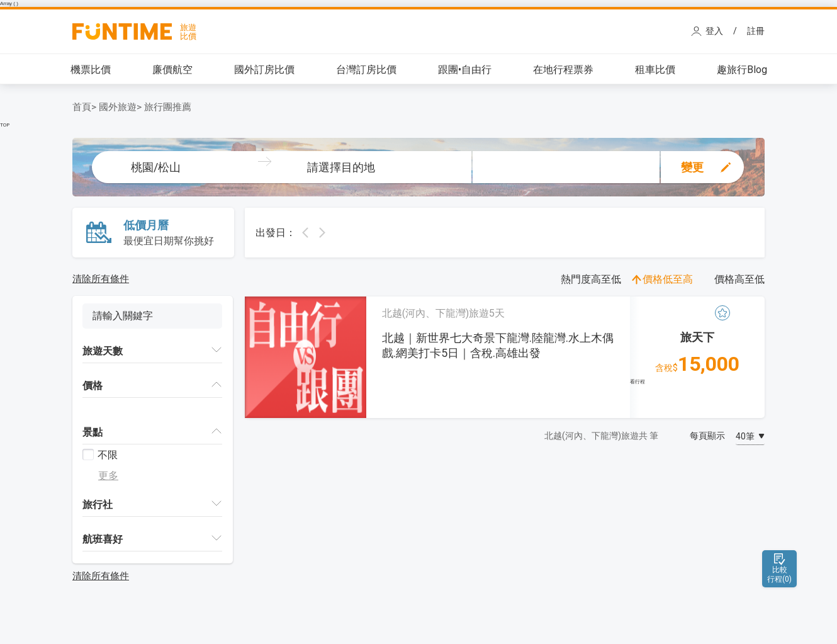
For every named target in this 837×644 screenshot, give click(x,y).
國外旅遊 (118, 107)
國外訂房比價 (264, 70)
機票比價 (91, 70)
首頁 (82, 107)
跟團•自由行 (465, 70)
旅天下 (697, 337)
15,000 (697, 364)
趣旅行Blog (742, 70)
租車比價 (655, 70)
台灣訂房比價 (366, 70)
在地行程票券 (563, 70)
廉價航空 (172, 70)
